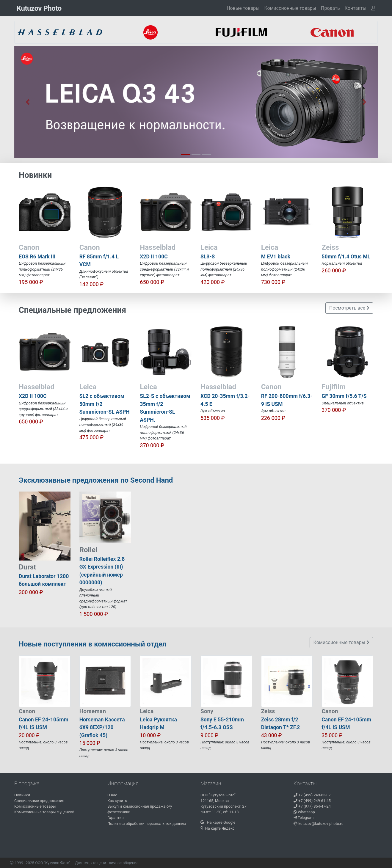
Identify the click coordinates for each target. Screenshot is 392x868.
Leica (147, 711)
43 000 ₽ (272, 735)
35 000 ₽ (332, 735)
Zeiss (268, 711)
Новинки (22, 795)
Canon (27, 711)
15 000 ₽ (90, 743)
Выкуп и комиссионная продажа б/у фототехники (140, 809)
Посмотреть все (349, 308)
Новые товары (243, 8)
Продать (330, 8)
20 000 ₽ (29, 735)
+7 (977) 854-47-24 (312, 806)
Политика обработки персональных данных (147, 824)
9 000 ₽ (209, 735)
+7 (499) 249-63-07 (312, 795)
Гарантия (116, 818)
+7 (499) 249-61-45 (312, 801)
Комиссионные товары (290, 8)
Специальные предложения (39, 801)
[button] (356, 8)
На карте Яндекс (218, 828)
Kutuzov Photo (39, 8)
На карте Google (218, 822)
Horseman (93, 711)
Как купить (117, 801)
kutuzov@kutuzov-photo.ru (319, 824)
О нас (112, 795)
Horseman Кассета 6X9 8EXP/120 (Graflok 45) (102, 727)
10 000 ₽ (150, 735)
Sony (207, 711)
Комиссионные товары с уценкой (44, 812)
